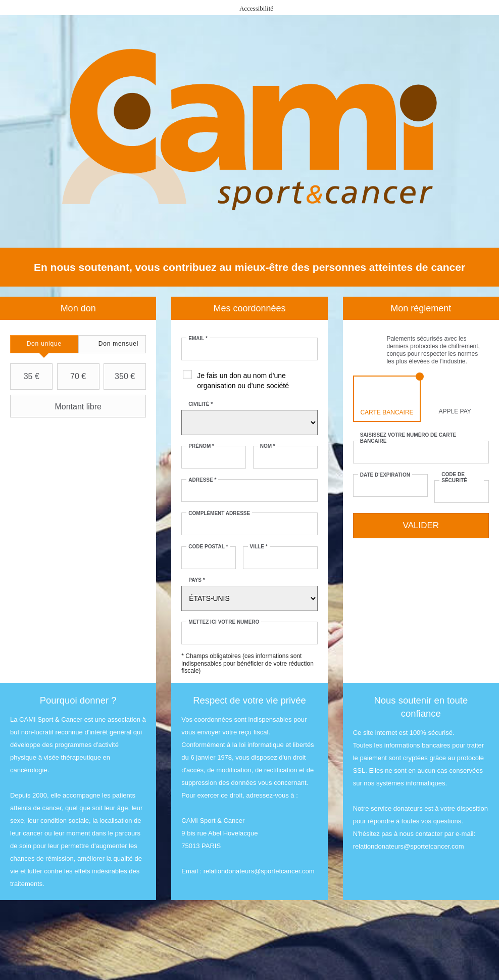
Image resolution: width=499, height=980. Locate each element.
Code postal (208, 547)
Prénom (201, 446)
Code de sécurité (454, 477)
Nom (268, 446)
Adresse (202, 480)
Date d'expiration (385, 475)
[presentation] (44, 344)
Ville (259, 547)
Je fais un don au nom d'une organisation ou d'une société (243, 381)
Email (198, 338)
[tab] (44, 344)
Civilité (201, 404)
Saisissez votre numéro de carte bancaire (408, 438)
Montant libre (57, 406)
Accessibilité (256, 8)
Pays (196, 580)
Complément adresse (219, 513)
